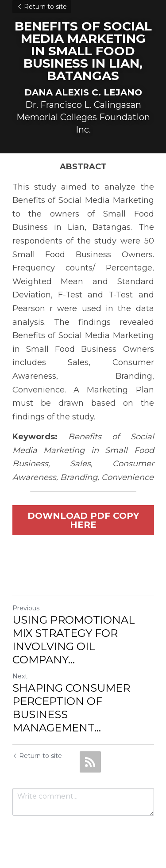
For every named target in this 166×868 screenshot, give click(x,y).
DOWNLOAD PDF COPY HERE (83, 520)
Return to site (42, 7)
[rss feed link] (90, 762)
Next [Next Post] (20, 676)
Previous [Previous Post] (26, 608)
